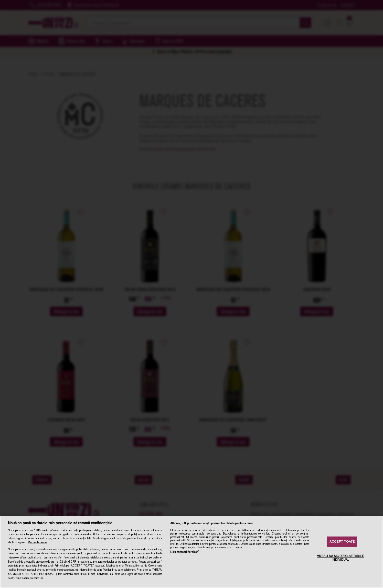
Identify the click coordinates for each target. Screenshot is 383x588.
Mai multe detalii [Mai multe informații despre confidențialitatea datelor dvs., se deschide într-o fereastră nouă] (37, 542)
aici (50, 566)
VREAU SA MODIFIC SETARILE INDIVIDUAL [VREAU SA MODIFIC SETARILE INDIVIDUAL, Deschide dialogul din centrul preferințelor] (340, 558)
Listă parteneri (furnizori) (185, 552)
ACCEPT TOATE (342, 542)
